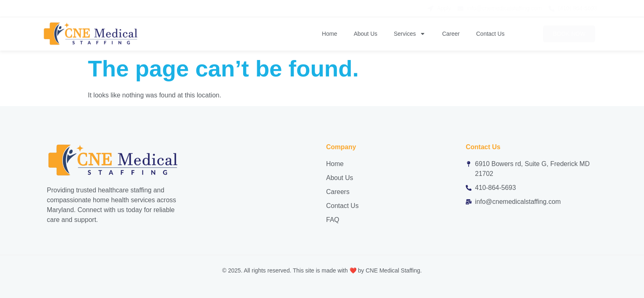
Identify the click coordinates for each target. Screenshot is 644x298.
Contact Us (490, 34)
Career (451, 34)
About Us (366, 34)
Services (410, 34)
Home (330, 34)
